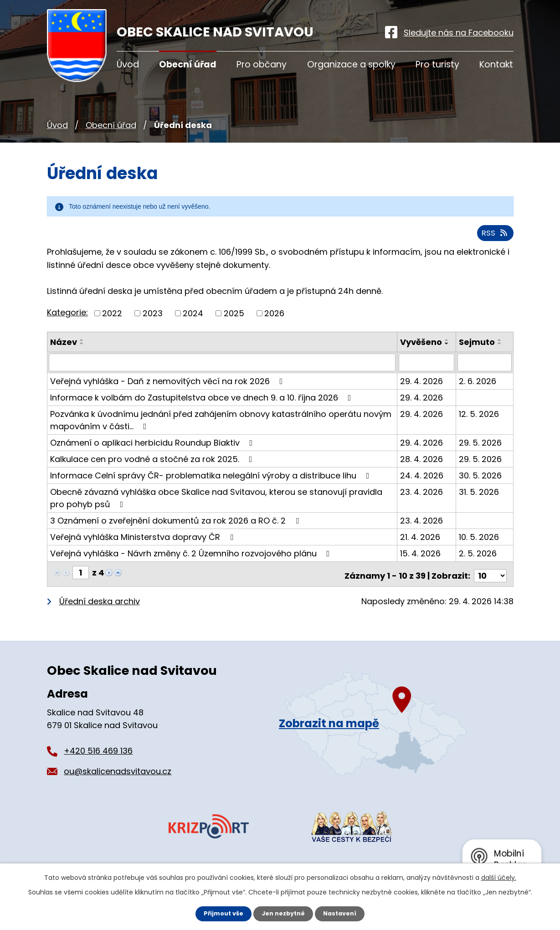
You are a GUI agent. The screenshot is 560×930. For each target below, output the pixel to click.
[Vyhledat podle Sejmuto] (485, 374)
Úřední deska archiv (100, 609)
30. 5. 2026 (481, 486)
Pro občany (262, 64)
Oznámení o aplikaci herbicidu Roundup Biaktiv (153, 454)
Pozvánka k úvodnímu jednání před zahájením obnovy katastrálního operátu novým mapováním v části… (221, 431)
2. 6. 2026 (478, 392)
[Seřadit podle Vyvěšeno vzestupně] (406, 356)
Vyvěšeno (422, 346)
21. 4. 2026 (421, 548)
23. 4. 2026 (422, 503)
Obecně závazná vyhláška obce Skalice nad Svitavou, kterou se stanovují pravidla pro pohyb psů (216, 509)
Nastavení (344, 913)
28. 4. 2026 (422, 470)
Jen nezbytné (284, 913)
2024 (193, 317)
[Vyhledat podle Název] (223, 374)
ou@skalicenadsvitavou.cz (118, 779)
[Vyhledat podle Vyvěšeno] (427, 374)
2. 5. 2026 (478, 564)
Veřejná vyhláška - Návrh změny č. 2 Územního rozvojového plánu (192, 564)
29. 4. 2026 (422, 392)
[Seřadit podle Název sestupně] (82, 348)
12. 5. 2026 (479, 425)
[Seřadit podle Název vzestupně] (82, 344)
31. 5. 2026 (479, 503)
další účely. (499, 877)
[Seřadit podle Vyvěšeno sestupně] (406, 360)
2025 (234, 317)
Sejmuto (477, 346)
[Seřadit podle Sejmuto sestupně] (500, 348)
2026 (274, 317)
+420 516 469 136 (98, 758)
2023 (153, 317)
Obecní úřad (111, 125)
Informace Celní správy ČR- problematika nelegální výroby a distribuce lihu (212, 486)
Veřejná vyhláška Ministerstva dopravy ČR (144, 548)
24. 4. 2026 (423, 486)
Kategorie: (67, 316)
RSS (493, 237)
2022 (112, 317)
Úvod (57, 125)
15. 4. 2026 (421, 564)
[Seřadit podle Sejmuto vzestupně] (500, 344)
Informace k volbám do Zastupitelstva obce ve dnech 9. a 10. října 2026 (203, 408)
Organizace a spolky (351, 64)
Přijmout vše (220, 913)
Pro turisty (437, 64)
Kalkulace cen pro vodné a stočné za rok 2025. (153, 470)
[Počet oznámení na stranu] (490, 583)
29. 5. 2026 (481, 454)
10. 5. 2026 (479, 548)
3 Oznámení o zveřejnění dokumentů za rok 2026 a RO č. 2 (176, 532)
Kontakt (496, 64)
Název (64, 346)
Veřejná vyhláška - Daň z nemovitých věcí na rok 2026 (168, 392)
